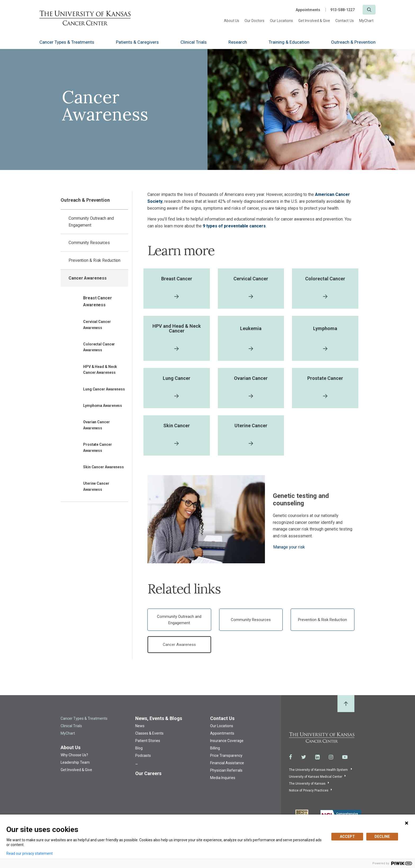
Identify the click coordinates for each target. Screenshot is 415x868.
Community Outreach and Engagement (91, 222)
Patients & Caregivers (137, 42)
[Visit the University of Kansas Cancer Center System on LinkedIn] (317, 760)
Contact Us (345, 21)
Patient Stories (148, 744)
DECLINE (382, 836)
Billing (215, 752)
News (140, 729)
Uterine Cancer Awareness (96, 486)
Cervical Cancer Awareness (97, 325)
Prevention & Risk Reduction (94, 260)
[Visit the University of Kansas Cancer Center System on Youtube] (345, 760)
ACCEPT (347, 836)
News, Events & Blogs (159, 722)
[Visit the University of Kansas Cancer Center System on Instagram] (331, 760)
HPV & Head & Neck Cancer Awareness (100, 370)
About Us (232, 21)
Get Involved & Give (314, 21)
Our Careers (148, 777)
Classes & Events (149, 737)
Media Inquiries (223, 781)
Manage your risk (289, 550)
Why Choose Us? (74, 758)
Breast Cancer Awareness (98, 301)
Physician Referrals (226, 774)
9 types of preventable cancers (234, 226)
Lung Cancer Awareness (104, 389)
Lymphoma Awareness (103, 406)
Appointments (308, 10)
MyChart (366, 21)
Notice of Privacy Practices (309, 794)
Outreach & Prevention (353, 42)
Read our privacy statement (30, 853)
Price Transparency (226, 759)
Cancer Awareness (87, 278)
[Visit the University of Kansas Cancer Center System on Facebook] (291, 760)
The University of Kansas (307, 787)
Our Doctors (255, 21)
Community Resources (89, 243)
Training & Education (289, 42)
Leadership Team (75, 766)
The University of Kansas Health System (319, 773)
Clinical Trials (194, 42)
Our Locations (282, 21)
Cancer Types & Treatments (67, 42)
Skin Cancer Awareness (103, 467)
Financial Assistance (227, 766)
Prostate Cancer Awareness (98, 447)
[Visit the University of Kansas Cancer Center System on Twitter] (304, 760)
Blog (139, 752)
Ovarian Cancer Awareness (96, 425)
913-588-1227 (342, 10)
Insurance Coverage (227, 744)
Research (238, 42)
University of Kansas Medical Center (316, 780)
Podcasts (143, 759)
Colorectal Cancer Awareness (99, 347)
